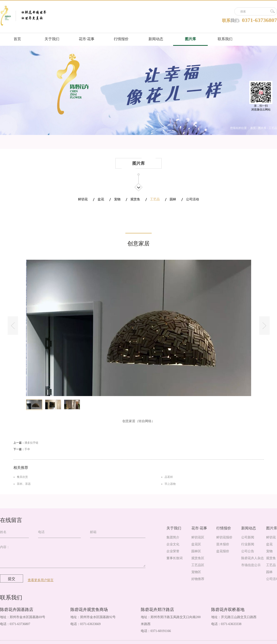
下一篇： (22, 449)
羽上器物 (170, 484)
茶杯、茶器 (24, 484)
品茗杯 (169, 477)
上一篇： (26, 443)
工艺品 (273, 128)
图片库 (262, 128)
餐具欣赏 (22, 477)
